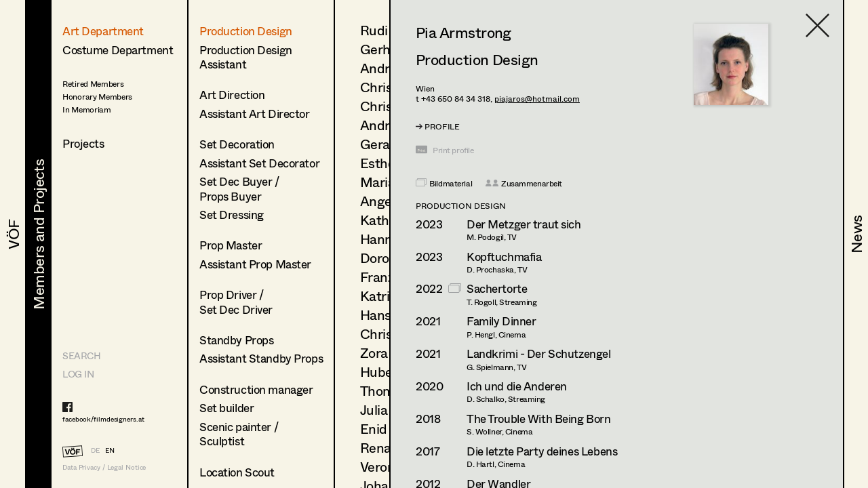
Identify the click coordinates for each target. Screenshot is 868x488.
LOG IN (78, 374)
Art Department (103, 31)
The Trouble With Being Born (539, 419)
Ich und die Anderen (517, 386)
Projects (83, 143)
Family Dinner (501, 321)
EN (110, 450)
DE (95, 450)
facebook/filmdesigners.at (103, 419)
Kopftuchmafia (504, 257)
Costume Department (118, 50)
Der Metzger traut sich (524, 224)
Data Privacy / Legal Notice (104, 467)
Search (81, 355)
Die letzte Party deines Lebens (542, 451)
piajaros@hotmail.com (537, 99)
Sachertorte (497, 288)
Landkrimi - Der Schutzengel (539, 353)
